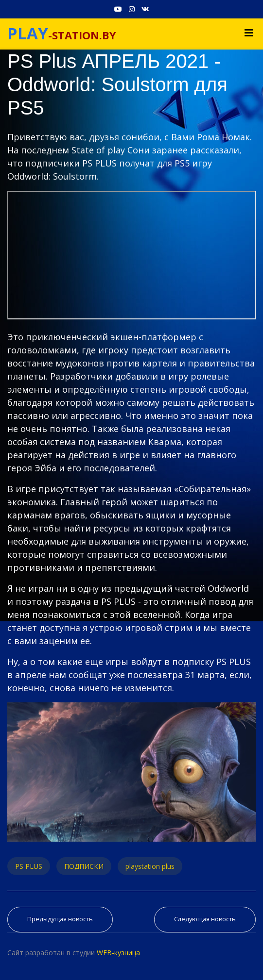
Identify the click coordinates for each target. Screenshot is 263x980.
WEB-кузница (118, 953)
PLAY (28, 33)
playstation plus (150, 866)
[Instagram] (132, 9)
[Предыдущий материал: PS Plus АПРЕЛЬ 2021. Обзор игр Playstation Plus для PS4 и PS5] (60, 920)
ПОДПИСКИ (84, 866)
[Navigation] (249, 33)
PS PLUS (29, 866)
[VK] (145, 9)
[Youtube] (118, 9)
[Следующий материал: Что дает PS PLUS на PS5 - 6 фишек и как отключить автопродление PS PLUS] (205, 920)
